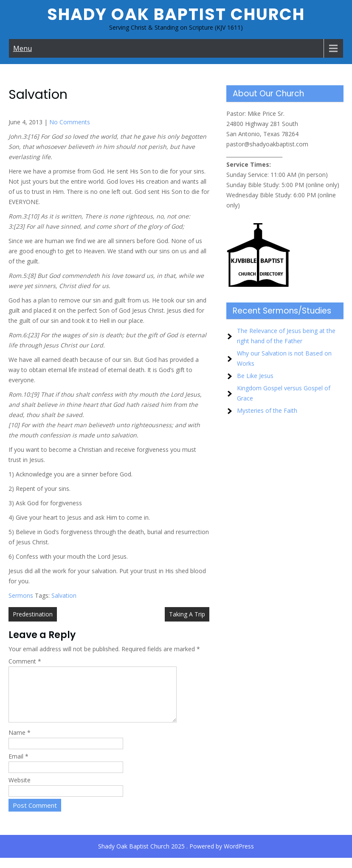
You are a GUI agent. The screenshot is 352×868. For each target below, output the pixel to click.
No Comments (70, 122)
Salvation (64, 595)
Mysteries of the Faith (267, 410)
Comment (25, 661)
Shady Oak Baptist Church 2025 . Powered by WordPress (176, 856)
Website (20, 790)
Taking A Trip (187, 614)
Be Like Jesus (255, 376)
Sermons (21, 595)
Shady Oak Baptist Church (176, 14)
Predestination (33, 614)
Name (20, 743)
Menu (23, 48)
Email (18, 766)
